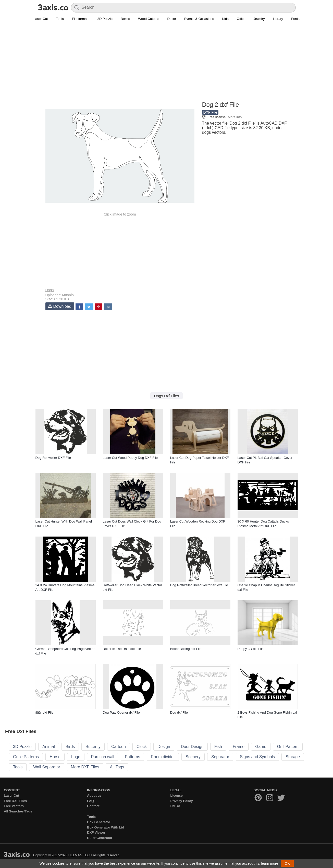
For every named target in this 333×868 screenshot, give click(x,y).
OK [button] (287, 863)
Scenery (193, 757)
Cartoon (119, 747)
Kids (225, 19)
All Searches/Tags (18, 811)
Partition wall (103, 757)
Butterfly (93, 747)
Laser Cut (41, 19)
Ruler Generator (100, 838)
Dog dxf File (179, 712)
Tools (60, 19)
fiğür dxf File (45, 712)
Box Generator (98, 822)
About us (94, 796)
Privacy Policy (182, 801)
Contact (93, 806)
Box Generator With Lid (106, 827)
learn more (270, 863)
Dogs (50, 290)
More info (235, 117)
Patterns (132, 757)
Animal (49, 747)
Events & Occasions (199, 19)
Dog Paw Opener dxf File (121, 712)
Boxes (125, 19)
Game (261, 747)
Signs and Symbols (257, 757)
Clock (142, 747)
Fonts (295, 19)
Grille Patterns (26, 757)
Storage (293, 757)
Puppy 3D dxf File (251, 649)
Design (164, 747)
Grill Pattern (288, 747)
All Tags (117, 767)
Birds (70, 747)
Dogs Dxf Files (167, 396)
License (177, 796)
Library (278, 19)
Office (241, 19)
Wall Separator (47, 767)
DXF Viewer (96, 832)
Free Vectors (14, 806)
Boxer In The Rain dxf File (122, 649)
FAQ (90, 801)
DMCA (175, 806)
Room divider (163, 757)
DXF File (210, 112)
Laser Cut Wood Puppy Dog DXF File (130, 458)
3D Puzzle (105, 19)
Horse (55, 757)
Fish (218, 747)
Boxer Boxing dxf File (186, 649)
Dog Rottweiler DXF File (53, 458)
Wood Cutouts (149, 19)
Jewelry (259, 19)
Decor (172, 19)
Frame (239, 747)
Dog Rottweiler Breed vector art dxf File (199, 585)
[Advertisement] (167, 64)
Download (60, 306)
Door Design (192, 747)
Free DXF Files (15, 801)
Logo (76, 757)
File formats (81, 19)
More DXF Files (85, 767)
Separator (220, 757)
